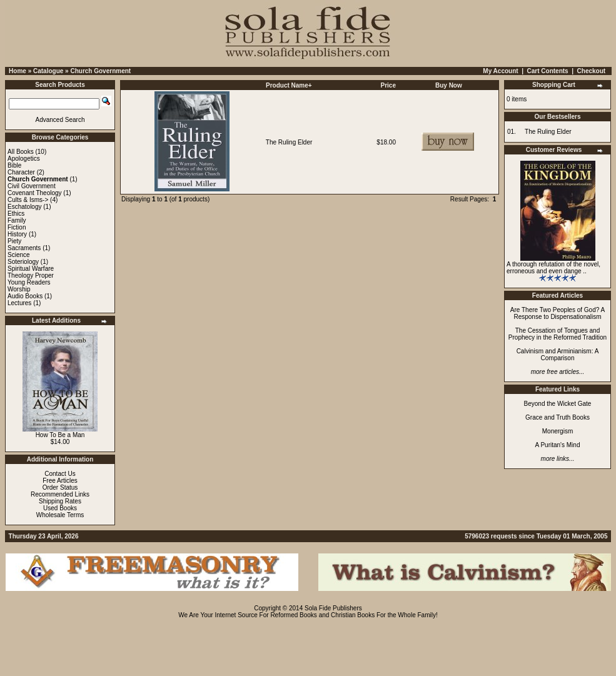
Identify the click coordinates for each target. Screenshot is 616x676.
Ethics (16, 214)
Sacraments (24, 248)
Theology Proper (31, 275)
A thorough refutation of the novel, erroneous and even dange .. (553, 268)
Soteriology (23, 262)
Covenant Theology (35, 193)
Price (388, 85)
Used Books (60, 508)
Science (19, 255)
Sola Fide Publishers (333, 608)
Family (17, 220)
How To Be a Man (60, 435)
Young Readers (29, 282)
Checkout (592, 71)
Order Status (60, 487)
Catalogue (48, 71)
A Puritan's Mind (558, 445)
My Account (500, 71)
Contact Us (60, 474)
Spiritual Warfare (31, 269)
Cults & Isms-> (28, 200)
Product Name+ (289, 85)
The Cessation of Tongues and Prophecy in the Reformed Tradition (558, 334)
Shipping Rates (60, 501)
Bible (14, 165)
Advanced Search (60, 120)
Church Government (100, 71)
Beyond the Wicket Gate (558, 404)
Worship (19, 289)
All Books (21, 152)
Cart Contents (548, 71)
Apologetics (24, 159)
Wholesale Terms (60, 515)
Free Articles (60, 481)
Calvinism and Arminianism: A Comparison (558, 355)
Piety (14, 241)
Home (18, 71)
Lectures (19, 303)
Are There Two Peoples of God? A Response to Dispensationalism (558, 313)
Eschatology (24, 207)
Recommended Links (60, 494)
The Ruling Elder (289, 142)
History (17, 234)
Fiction (17, 227)
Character (21, 172)
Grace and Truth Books (558, 417)
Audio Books (25, 296)
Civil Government (32, 186)
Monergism (558, 431)
